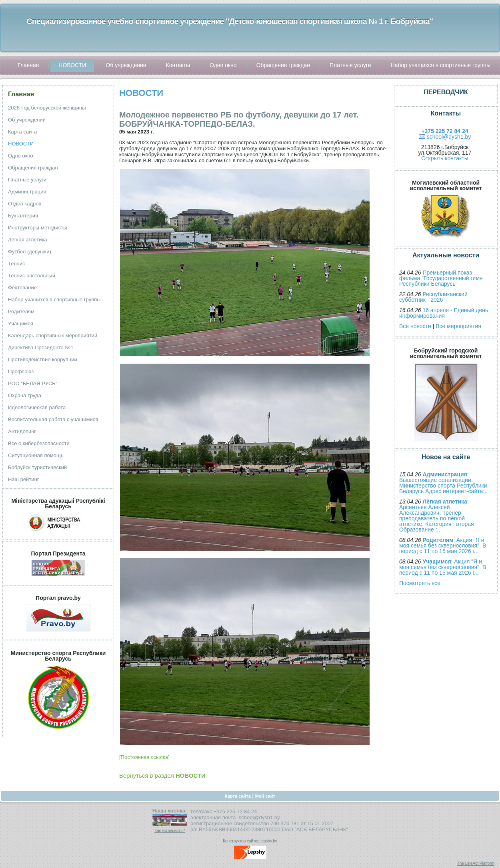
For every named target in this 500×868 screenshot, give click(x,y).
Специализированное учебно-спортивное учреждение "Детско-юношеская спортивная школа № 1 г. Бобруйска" (230, 21)
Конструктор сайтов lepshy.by (250, 841)
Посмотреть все (420, 583)
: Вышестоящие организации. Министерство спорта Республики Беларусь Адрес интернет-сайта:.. (443, 483)
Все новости (415, 326)
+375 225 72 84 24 (445, 131)
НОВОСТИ (141, 93)
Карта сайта (238, 796)
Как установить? (170, 831)
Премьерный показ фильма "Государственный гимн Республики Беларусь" (441, 278)
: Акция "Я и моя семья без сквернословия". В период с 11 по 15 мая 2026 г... (443, 545)
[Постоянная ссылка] (144, 757)
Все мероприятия (458, 326)
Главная (21, 94)
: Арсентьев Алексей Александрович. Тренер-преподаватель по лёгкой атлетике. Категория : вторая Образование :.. (437, 516)
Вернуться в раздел (162, 775)
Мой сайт (265, 796)
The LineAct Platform (476, 863)
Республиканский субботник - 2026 (433, 297)
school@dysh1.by (449, 137)
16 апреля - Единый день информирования (444, 313)
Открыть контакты (445, 158)
